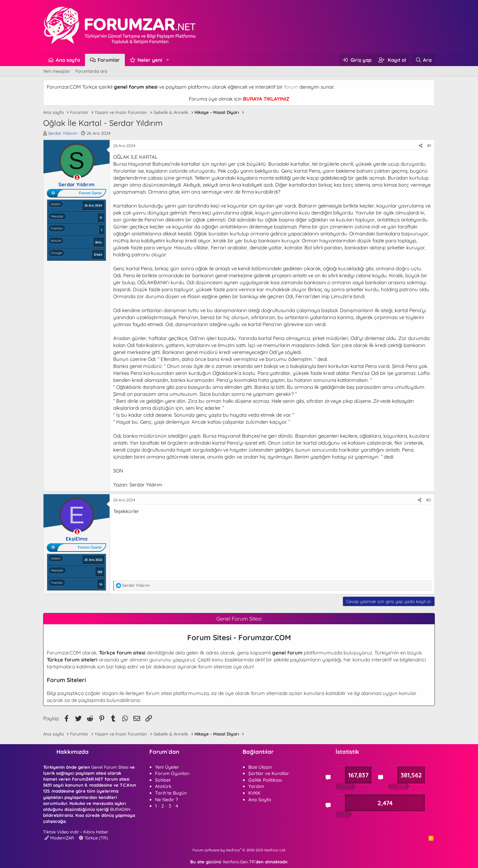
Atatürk (163, 786)
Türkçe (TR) (93, 838)
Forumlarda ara (91, 71)
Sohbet (163, 780)
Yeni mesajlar (57, 71)
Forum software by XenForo (239, 850)
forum (291, 87)
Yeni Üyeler (167, 767)
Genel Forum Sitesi (110, 767)
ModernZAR (59, 838)
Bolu (99, 242)
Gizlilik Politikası (265, 780)
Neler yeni (150, 60)
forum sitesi (159, 693)
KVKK (254, 793)
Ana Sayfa (260, 800)
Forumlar (109, 60)
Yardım (256, 786)
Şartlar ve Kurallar (269, 773)
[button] (168, 60)
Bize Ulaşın (260, 767)
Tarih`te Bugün (171, 793)
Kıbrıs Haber (96, 832)
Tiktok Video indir (61, 832)
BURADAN (120, 809)
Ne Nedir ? (166, 800)
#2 (429, 500)
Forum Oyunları (172, 773)
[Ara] (423, 60)
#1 (429, 146)
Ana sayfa (68, 60)
